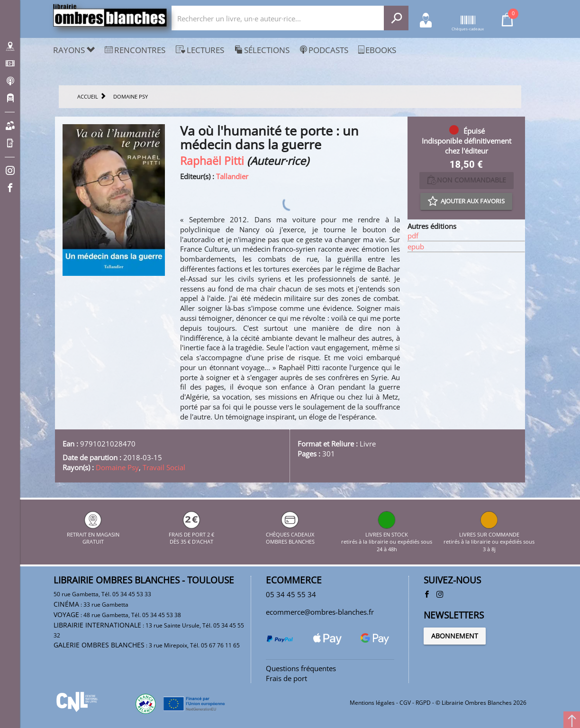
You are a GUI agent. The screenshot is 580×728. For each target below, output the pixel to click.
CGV (405, 703)
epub (416, 246)
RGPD (423, 703)
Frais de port (286, 678)
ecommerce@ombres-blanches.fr (320, 612)
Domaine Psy (117, 467)
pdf (413, 236)
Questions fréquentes (301, 668)
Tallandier (232, 176)
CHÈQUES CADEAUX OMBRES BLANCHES (290, 534)
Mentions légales (372, 703)
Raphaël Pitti (212, 161)
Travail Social (164, 467)
